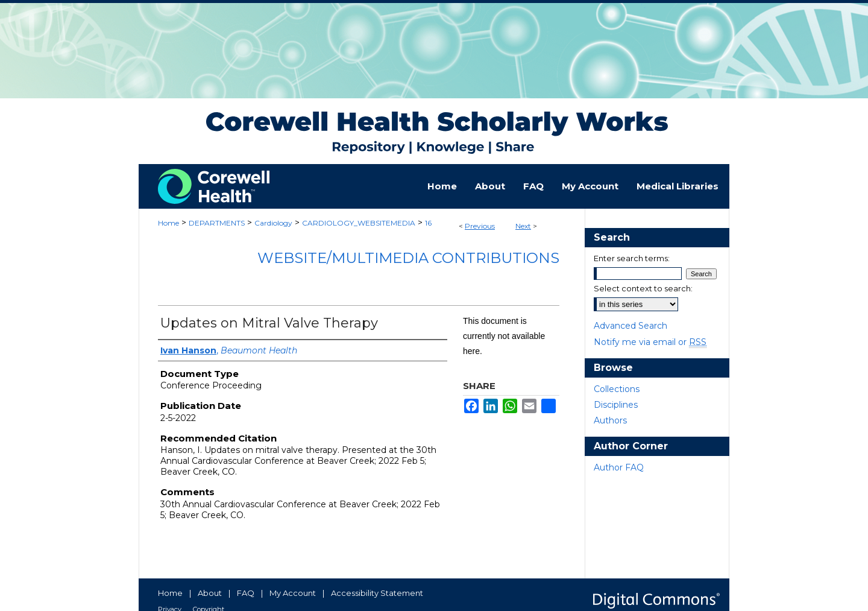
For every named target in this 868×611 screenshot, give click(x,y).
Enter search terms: (632, 258)
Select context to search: (643, 288)
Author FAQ (619, 467)
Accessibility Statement (377, 593)
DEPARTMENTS (217, 223)
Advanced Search (631, 326)
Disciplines (616, 405)
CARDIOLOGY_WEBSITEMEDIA (359, 223)
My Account (293, 593)
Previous (480, 226)
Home (168, 223)
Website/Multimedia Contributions (408, 258)
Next (523, 226)
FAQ (246, 593)
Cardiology (273, 223)
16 (428, 223)
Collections (617, 389)
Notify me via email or (650, 342)
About (210, 593)
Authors (610, 420)
